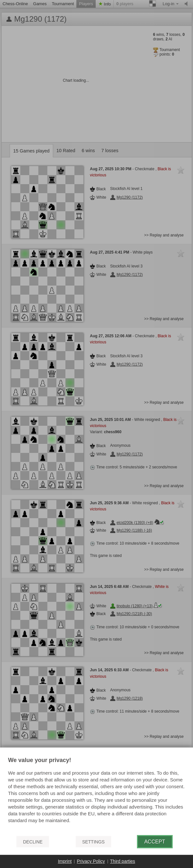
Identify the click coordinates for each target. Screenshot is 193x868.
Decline (33, 842)
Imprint (65, 861)
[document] (96, 794)
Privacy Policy (91, 861)
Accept (155, 842)
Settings (93, 842)
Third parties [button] (123, 861)
